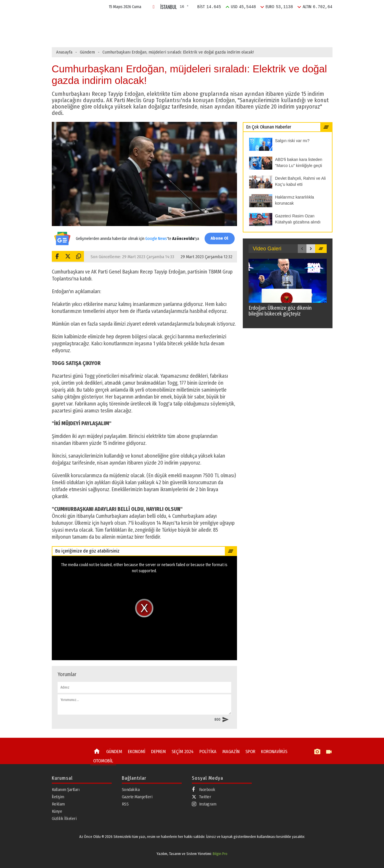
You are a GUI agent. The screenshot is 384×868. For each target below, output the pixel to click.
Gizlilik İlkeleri (64, 818)
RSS (125, 804)
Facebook (204, 789)
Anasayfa (64, 52)
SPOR (279, 21)
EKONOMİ (145, 21)
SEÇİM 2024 (200, 21)
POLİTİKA (229, 21)
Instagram (204, 804)
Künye (57, 811)
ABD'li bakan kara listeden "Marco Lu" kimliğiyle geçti (170, 34)
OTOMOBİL (102, 760)
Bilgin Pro (220, 854)
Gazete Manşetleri (137, 797)
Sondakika (131, 789)
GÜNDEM (118, 21)
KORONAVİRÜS (268, 751)
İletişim (58, 797)
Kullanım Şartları (66, 789)
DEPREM (171, 21)
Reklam (58, 804)
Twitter (202, 797)
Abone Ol (218, 238)
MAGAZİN (256, 21)
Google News (155, 235)
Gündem (87, 52)
